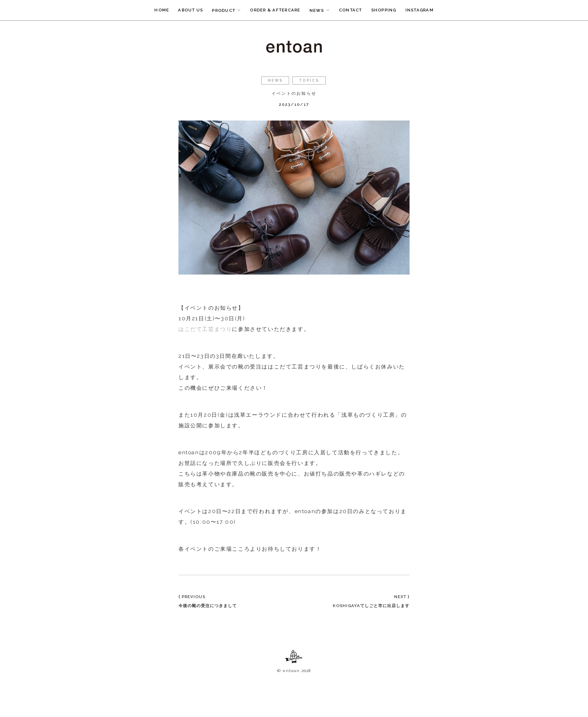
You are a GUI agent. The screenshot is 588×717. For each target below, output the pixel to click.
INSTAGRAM (420, 10)
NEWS (317, 10)
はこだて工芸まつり (205, 329)
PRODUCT (224, 10)
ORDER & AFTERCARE (275, 10)
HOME (162, 10)
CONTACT (351, 10)
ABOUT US (190, 10)
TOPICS (309, 80)
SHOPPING (384, 10)
